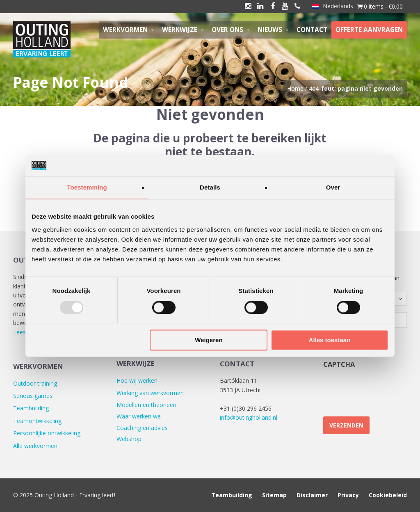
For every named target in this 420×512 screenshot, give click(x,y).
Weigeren (209, 340)
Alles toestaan (330, 340)
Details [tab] (210, 188)
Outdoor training (35, 383)
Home (295, 88)
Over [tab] (333, 188)
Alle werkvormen (35, 446)
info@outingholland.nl (249, 417)
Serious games (33, 396)
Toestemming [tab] (87, 188)
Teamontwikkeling (37, 421)
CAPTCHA (339, 364)
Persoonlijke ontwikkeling (47, 433)
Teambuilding (31, 408)
